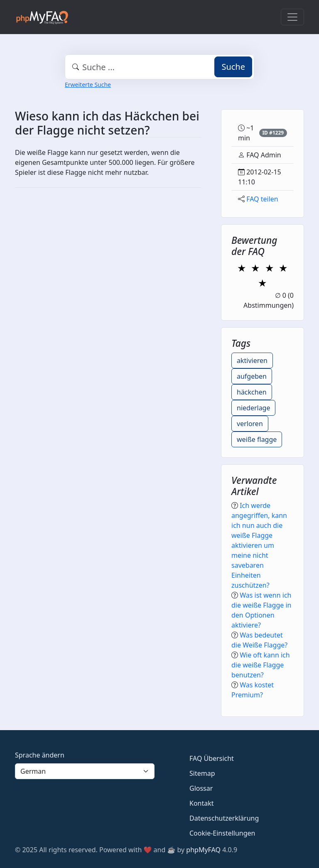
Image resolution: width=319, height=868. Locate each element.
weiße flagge (257, 439)
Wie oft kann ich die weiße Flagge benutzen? (261, 665)
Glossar (201, 788)
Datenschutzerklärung (224, 818)
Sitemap (202, 773)
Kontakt (202, 803)
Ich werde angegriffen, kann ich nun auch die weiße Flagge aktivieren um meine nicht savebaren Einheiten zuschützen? (259, 545)
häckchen (252, 392)
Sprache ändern (40, 755)
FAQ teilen (262, 199)
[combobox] (159, 67)
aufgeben (252, 376)
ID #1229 (273, 133)
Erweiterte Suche (88, 85)
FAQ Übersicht (212, 758)
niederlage (253, 408)
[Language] (85, 771)
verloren (250, 424)
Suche (233, 67)
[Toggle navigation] (292, 17)
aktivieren (252, 360)
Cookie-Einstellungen (222, 833)
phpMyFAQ (203, 850)
